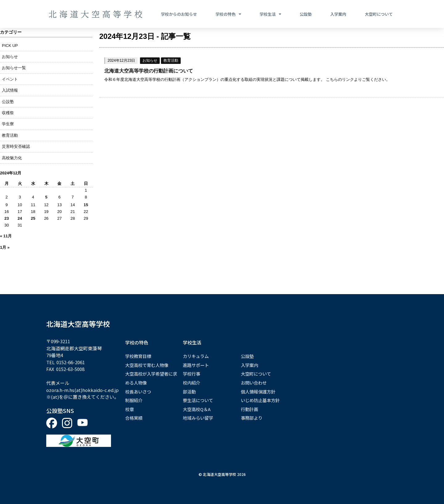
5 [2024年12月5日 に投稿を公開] (46, 197)
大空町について (379, 14)
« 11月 (6, 236)
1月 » (5, 247)
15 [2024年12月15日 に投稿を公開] (86, 205)
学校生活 (270, 14)
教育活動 (171, 60)
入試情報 (10, 90)
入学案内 (338, 14)
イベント (10, 79)
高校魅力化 (12, 158)
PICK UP (10, 46)
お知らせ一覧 (14, 68)
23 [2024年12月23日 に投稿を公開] (6, 218)
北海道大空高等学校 (78, 324)
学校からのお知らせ (179, 14)
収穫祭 (8, 113)
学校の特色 (228, 14)
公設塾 (306, 14)
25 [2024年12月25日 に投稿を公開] (33, 218)
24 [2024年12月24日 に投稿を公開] (20, 218)
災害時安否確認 (16, 146)
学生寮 (8, 124)
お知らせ (150, 60)
